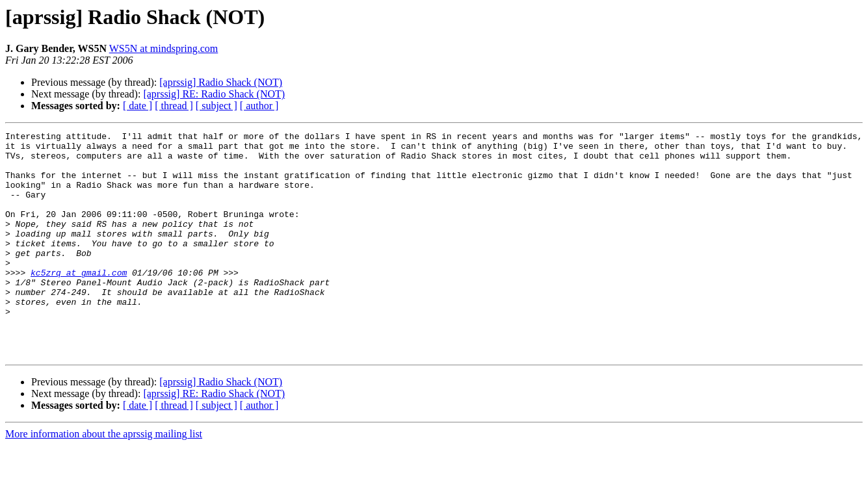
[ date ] (138, 106)
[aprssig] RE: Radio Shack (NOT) (214, 94)
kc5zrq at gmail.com (79, 302)
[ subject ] (217, 106)
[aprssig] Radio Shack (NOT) (221, 82)
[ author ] (259, 106)
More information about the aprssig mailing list (104, 479)
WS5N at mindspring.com (164, 48)
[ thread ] (174, 106)
